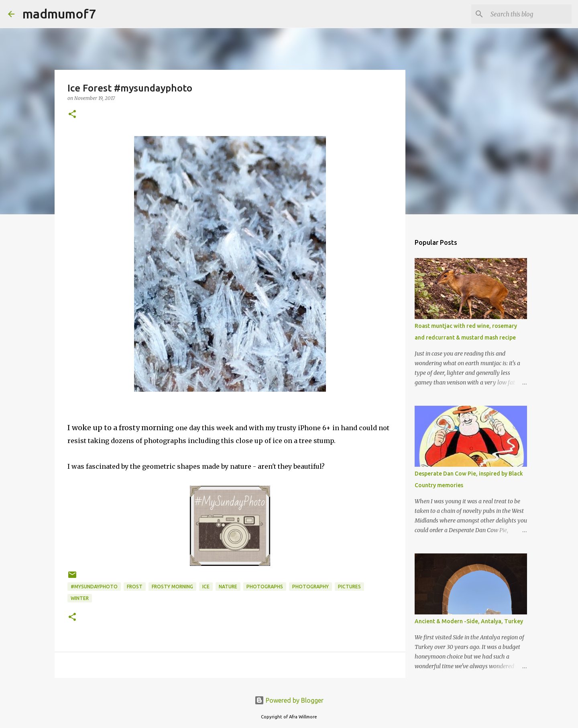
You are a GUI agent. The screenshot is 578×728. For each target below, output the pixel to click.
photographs (265, 587)
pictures (349, 587)
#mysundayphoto (94, 587)
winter (80, 598)
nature (228, 587)
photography (310, 587)
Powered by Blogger (289, 700)
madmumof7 (59, 14)
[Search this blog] (529, 14)
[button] (72, 115)
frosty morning (172, 587)
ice (206, 587)
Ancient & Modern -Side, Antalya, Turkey (469, 621)
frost (135, 587)
